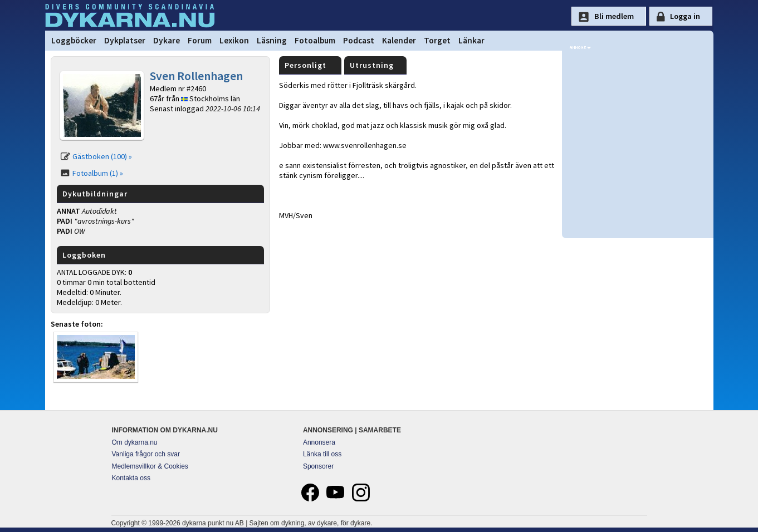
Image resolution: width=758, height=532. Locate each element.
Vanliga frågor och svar (146, 454)
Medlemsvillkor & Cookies (150, 466)
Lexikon (234, 40)
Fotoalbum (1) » (98, 173)
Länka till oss (322, 454)
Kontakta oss (131, 478)
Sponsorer (318, 466)
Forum (200, 40)
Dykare (167, 40)
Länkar (471, 40)
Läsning (272, 40)
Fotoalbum (315, 40)
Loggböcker (74, 40)
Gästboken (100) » (102, 156)
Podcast (359, 40)
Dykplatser (125, 40)
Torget (437, 40)
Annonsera (319, 442)
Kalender (399, 40)
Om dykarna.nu (135, 442)
